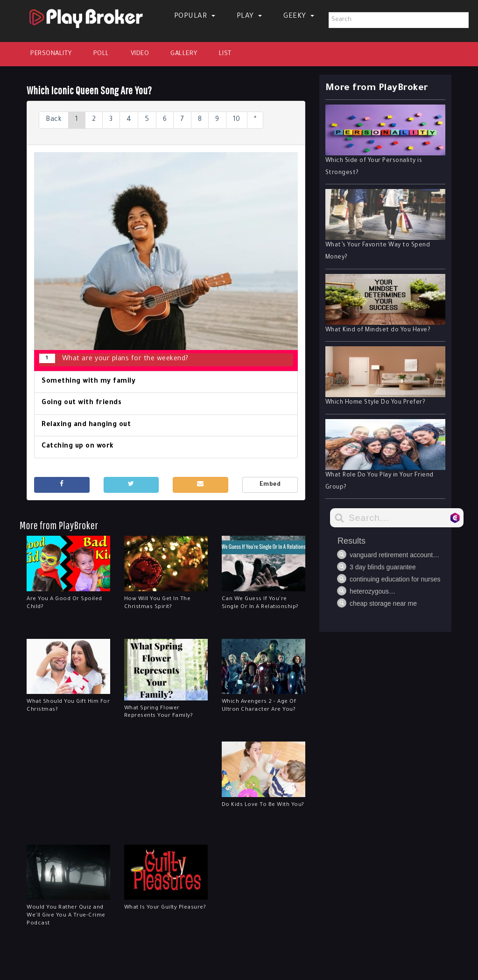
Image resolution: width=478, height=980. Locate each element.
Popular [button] (195, 17)
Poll (101, 54)
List (225, 54)
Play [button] (250, 17)
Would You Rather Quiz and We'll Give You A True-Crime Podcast (66, 916)
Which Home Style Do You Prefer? (376, 403)
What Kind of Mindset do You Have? (378, 330)
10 (237, 120)
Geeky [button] (299, 17)
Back (54, 120)
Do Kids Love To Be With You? (263, 805)
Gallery (184, 54)
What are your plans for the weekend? (114, 358)
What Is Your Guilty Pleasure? (165, 908)
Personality (51, 54)
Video (140, 54)
